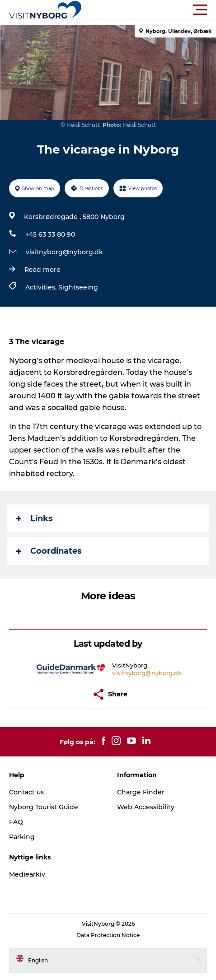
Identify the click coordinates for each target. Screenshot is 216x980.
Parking (22, 837)
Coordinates (49, 551)
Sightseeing (78, 287)
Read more (42, 270)
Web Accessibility (146, 807)
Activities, (42, 287)
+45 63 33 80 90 (50, 234)
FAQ (16, 822)
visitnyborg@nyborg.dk (64, 252)
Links (35, 518)
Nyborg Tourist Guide (44, 807)
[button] (149, 10)
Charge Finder (141, 792)
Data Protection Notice (108, 935)
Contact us (26, 792)
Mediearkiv (27, 874)
